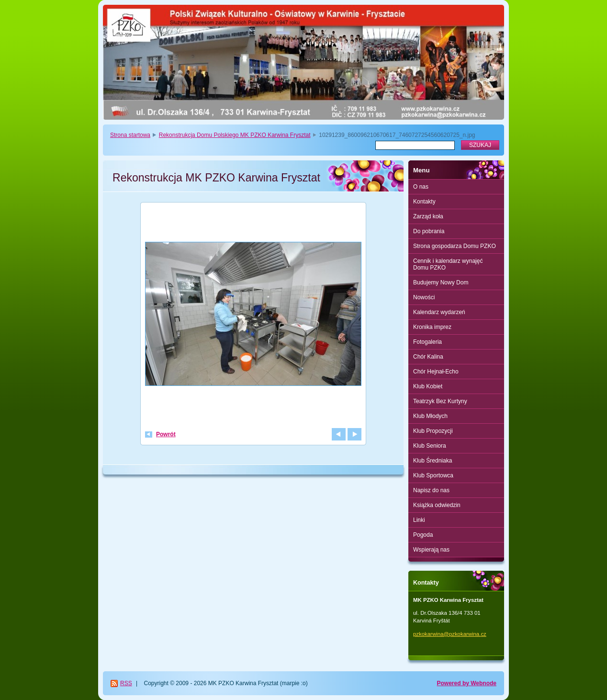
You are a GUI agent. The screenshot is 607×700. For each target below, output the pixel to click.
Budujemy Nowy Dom (441, 282)
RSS (126, 683)
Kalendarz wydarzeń (439, 312)
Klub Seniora (430, 446)
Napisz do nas (431, 490)
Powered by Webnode (467, 683)
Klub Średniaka (433, 461)
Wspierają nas (431, 550)
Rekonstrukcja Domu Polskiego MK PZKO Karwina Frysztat (235, 135)
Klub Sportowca (433, 475)
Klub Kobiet (428, 386)
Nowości (424, 297)
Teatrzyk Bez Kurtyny (440, 401)
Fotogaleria (427, 342)
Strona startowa (130, 135)
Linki (419, 520)
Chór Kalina (428, 357)
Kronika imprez (432, 327)
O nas (421, 187)
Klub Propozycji (433, 431)
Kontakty (424, 202)
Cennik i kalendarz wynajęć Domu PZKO (448, 264)
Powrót (166, 434)
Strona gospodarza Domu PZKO (455, 246)
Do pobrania (429, 231)
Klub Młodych (430, 416)
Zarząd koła (428, 216)
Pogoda (423, 535)
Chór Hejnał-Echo (436, 372)
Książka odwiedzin (437, 505)
